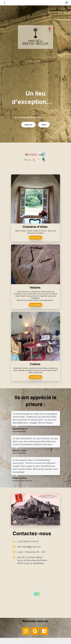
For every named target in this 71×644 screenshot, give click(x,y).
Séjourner (28, 125)
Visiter (44, 125)
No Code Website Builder (35, 641)
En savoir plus (35, 237)
